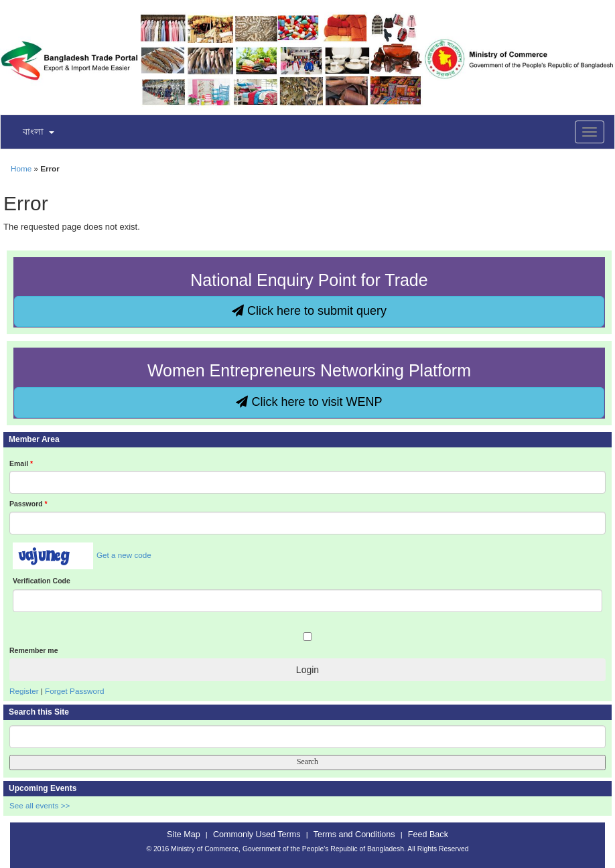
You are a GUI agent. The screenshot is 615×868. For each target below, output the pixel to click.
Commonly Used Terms (257, 835)
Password (28, 504)
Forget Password (74, 691)
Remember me (33, 650)
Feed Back (428, 835)
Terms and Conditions (354, 835)
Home (21, 168)
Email (21, 463)
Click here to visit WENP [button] (309, 402)
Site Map (184, 835)
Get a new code (124, 555)
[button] (30, 133)
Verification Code (42, 581)
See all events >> (40, 805)
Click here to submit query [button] (309, 311)
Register (24, 691)
